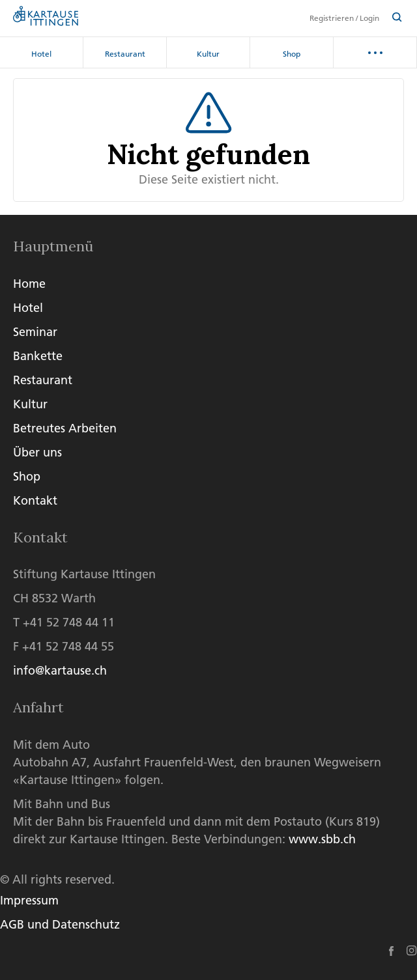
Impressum (29, 900)
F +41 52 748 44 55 (64, 646)
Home (29, 284)
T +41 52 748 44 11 (64, 622)
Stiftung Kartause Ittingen (84, 574)
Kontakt (35, 500)
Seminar (35, 332)
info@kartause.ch (60, 670)
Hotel (41, 54)
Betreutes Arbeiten (65, 428)
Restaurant (125, 54)
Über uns (37, 452)
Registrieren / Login (344, 18)
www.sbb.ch (322, 839)
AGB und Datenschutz (60, 924)
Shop (292, 54)
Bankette (38, 356)
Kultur (208, 54)
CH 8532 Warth (54, 598)
